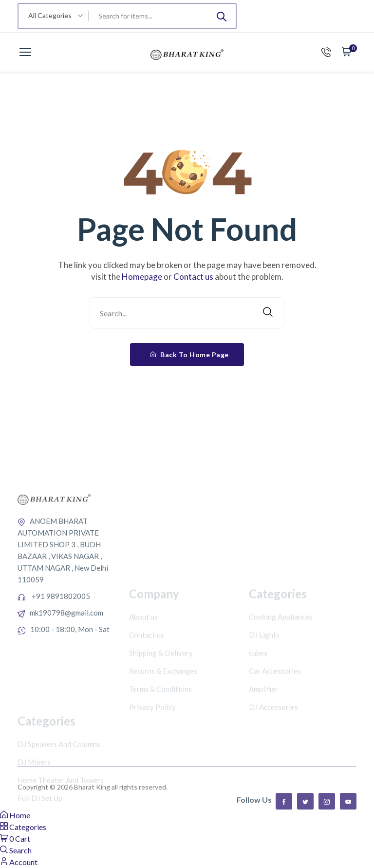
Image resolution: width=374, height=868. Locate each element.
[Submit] (222, 16)
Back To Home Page (189, 355)
